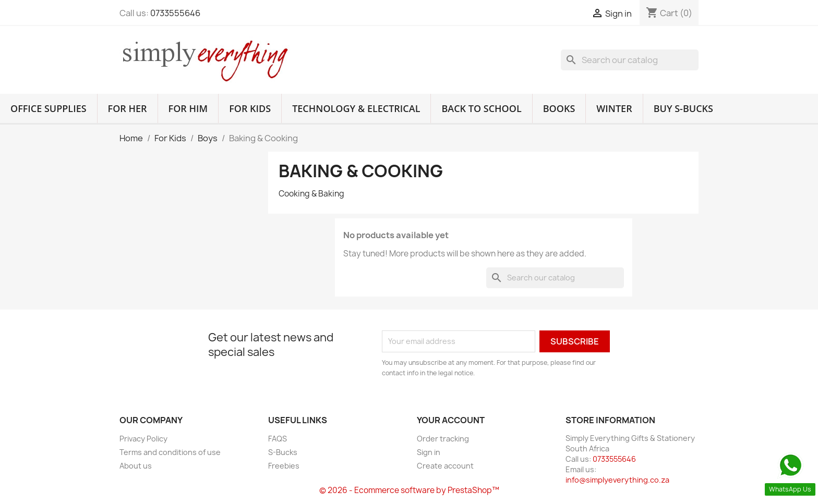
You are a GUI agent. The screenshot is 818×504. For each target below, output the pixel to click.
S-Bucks (283, 452)
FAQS (278, 439)
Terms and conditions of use (170, 452)
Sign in (429, 452)
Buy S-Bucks (683, 108)
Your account (451, 420)
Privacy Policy (143, 439)
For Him (188, 108)
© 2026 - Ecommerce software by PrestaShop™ (409, 490)
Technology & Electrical (356, 108)
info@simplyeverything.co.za (617, 480)
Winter (614, 108)
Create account (445, 466)
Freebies (284, 466)
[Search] (630, 60)
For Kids (250, 108)
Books (559, 108)
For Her (128, 108)
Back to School (481, 108)
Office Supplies (49, 108)
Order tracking (443, 439)
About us (136, 466)
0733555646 (175, 13)
